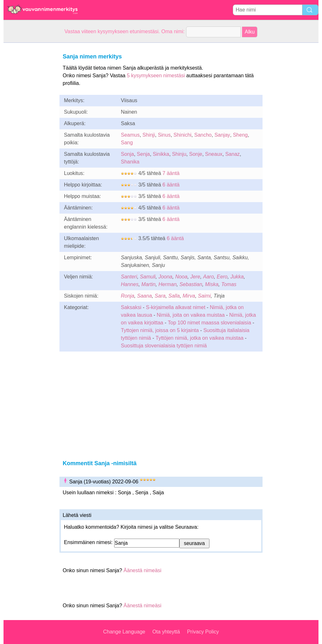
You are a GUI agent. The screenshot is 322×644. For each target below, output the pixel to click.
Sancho (203, 135)
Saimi (204, 296)
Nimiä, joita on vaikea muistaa (191, 315)
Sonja (127, 154)
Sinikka (161, 154)
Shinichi (183, 135)
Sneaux (214, 154)
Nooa (181, 277)
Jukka (237, 277)
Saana (145, 296)
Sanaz (232, 154)
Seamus (130, 135)
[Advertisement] (29, 139)
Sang (127, 143)
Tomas (229, 284)
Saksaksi (131, 307)
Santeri (129, 277)
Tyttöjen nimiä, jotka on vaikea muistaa (199, 338)
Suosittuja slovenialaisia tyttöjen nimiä (164, 346)
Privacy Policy (203, 632)
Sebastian (191, 284)
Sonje (196, 154)
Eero (222, 277)
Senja (143, 154)
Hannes (130, 284)
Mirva (189, 296)
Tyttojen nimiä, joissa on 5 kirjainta (160, 330)
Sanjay (222, 135)
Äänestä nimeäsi (142, 570)
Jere (195, 277)
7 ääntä (171, 173)
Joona (165, 277)
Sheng (240, 135)
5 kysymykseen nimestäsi (156, 76)
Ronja (128, 296)
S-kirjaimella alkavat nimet (176, 307)
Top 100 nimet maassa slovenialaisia (210, 323)
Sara (160, 296)
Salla (174, 296)
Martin (148, 284)
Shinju (179, 154)
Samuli (148, 277)
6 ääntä (171, 185)
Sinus (164, 135)
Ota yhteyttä (166, 632)
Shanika (130, 162)
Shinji (149, 135)
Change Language (124, 632)
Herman (167, 284)
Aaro (208, 277)
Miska (212, 284)
